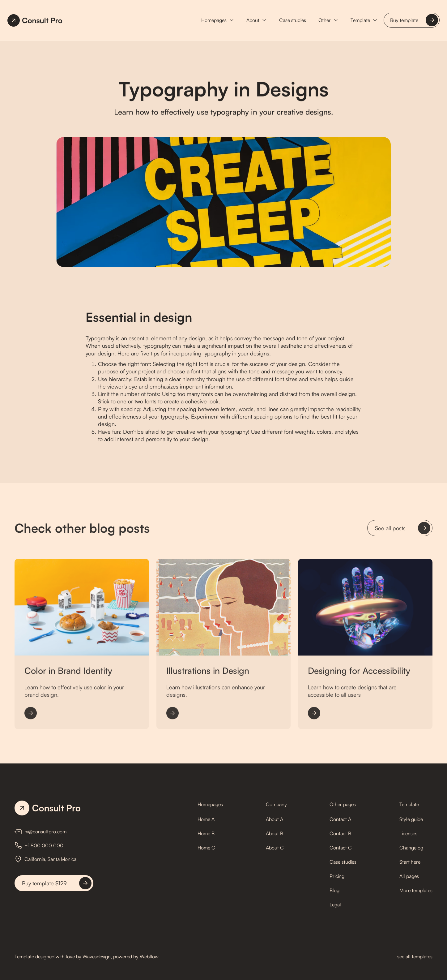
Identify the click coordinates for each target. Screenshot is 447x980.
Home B (206, 833)
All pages (409, 876)
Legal (335, 905)
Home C (206, 848)
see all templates (415, 956)
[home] (35, 20)
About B (275, 833)
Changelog (411, 848)
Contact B (340, 833)
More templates (416, 890)
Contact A (340, 819)
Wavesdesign (97, 956)
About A (275, 819)
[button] (218, 20)
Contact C (341, 848)
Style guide (411, 819)
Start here (410, 862)
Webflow (149, 956)
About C (275, 848)
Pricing (337, 876)
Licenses (408, 833)
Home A (206, 819)
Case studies (293, 20)
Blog (334, 890)
